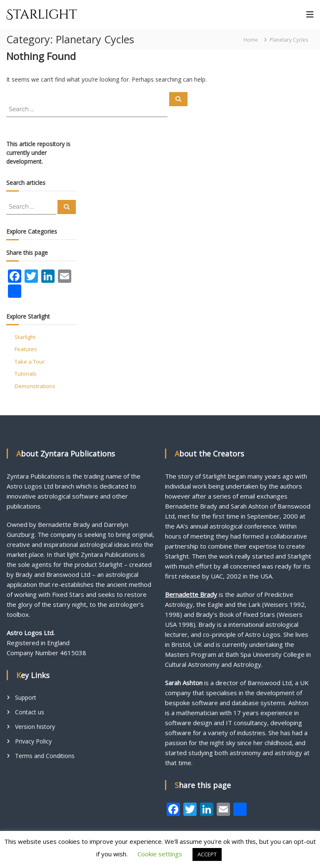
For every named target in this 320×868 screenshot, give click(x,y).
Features (26, 349)
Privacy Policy (33, 741)
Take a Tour (30, 362)
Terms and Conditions (45, 756)
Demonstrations (35, 386)
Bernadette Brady (191, 594)
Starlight (25, 337)
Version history (35, 727)
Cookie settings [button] (160, 854)
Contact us (30, 712)
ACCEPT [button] (207, 854)
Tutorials (26, 374)
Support (26, 697)
